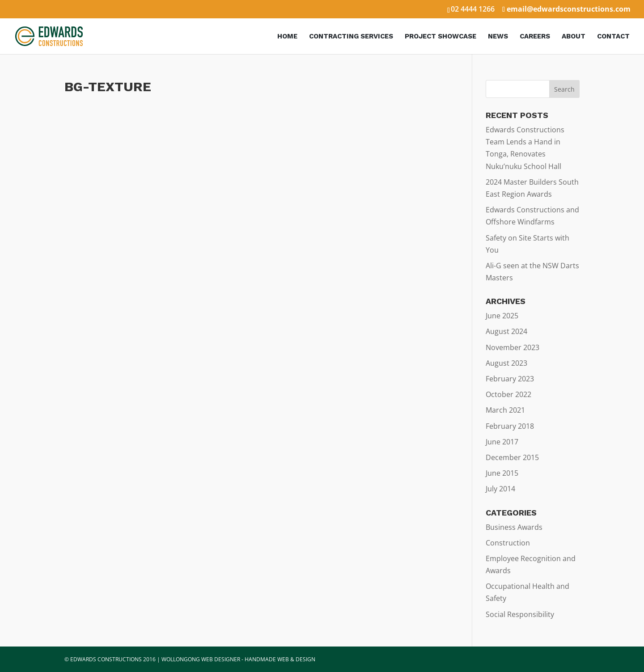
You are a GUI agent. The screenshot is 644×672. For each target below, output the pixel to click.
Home (287, 37)
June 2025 (502, 316)
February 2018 (510, 426)
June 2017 (502, 442)
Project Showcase (441, 37)
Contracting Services (351, 37)
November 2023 (513, 347)
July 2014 (500, 489)
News (498, 37)
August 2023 (506, 363)
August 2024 (506, 331)
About (574, 37)
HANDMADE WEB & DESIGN (280, 659)
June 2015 (502, 473)
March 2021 (505, 410)
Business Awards (514, 527)
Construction (508, 543)
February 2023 (510, 379)
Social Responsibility (520, 614)
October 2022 (508, 394)
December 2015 (512, 457)
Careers (535, 37)
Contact (613, 37)
